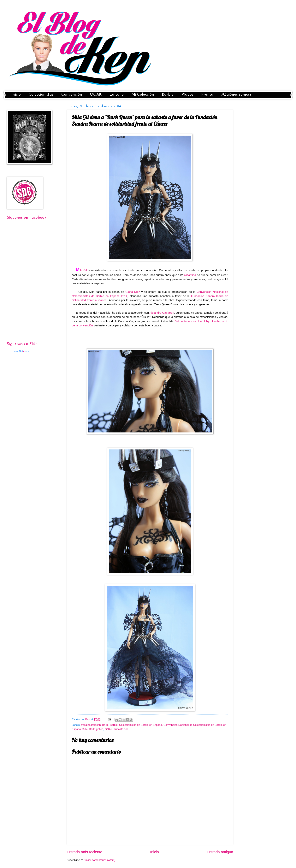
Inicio (16, 95)
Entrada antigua (220, 852)
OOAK (96, 95)
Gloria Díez (133, 292)
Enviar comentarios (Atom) (99, 860)
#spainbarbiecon (91, 725)
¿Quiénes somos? (236, 95)
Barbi (105, 725)
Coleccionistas (41, 95)
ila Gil (81, 270)
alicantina (190, 275)
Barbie (168, 95)
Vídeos (187, 95)
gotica (100, 729)
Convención (72, 95)
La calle (117, 95)
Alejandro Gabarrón (162, 313)
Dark (92, 729)
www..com (21, 351)
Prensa (207, 95)
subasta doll (121, 729)
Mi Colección (143, 95)
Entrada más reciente (85, 852)
